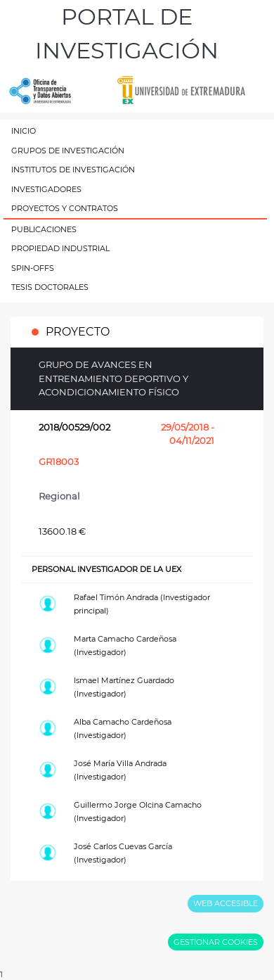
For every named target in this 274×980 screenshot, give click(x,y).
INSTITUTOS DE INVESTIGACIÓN (73, 170)
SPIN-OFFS (33, 268)
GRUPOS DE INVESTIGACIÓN (68, 151)
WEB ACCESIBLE (226, 903)
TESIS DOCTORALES (50, 287)
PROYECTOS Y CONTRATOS (65, 208)
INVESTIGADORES (46, 189)
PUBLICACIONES (44, 229)
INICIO (24, 131)
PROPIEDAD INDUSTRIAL (60, 248)
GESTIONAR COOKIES (216, 942)
